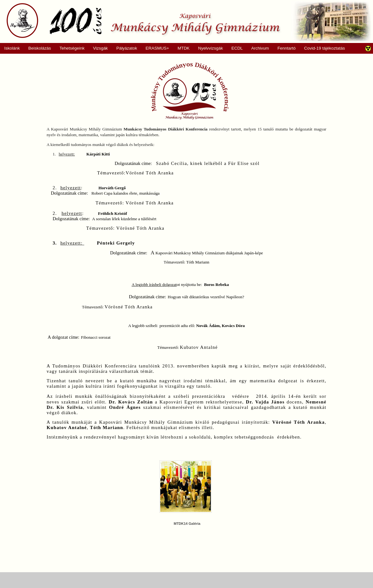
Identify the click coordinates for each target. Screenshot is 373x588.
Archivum (258, 48)
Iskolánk (10, 48)
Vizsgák (100, 48)
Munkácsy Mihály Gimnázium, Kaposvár (143, 21)
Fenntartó (287, 48)
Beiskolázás (37, 48)
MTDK (181, 48)
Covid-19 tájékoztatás (324, 48)
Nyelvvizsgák (208, 48)
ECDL (237, 48)
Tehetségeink (70, 48)
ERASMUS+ (155, 48)
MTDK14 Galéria (187, 524)
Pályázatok (125, 48)
